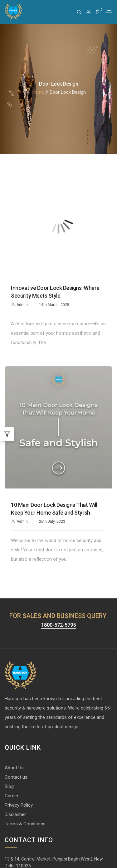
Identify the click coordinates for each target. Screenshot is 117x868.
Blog (9, 786)
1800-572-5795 (58, 625)
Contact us (16, 777)
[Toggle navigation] (109, 12)
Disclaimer (15, 814)
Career (12, 796)
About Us (14, 768)
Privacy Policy (19, 805)
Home (38, 92)
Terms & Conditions (25, 824)
